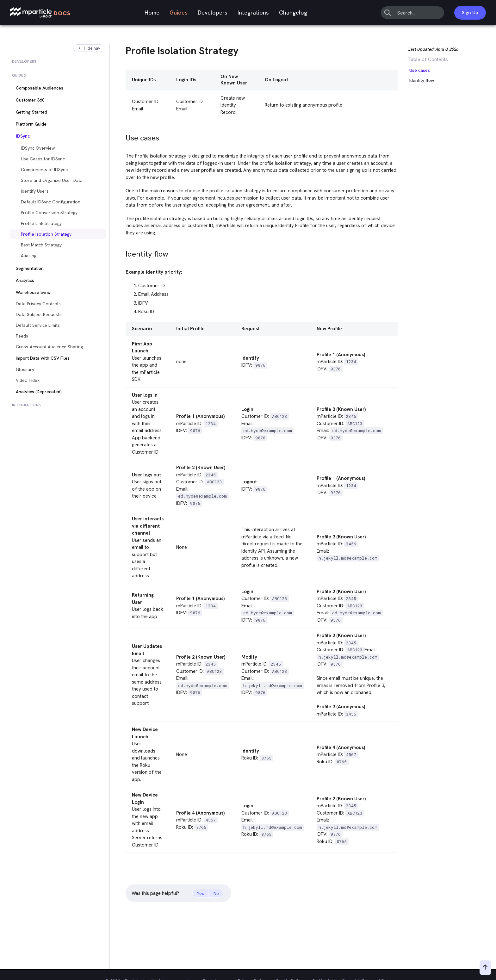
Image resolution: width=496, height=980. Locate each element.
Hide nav (89, 48)
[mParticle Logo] (40, 13)
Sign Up (470, 13)
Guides (179, 12)
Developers (213, 12)
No (216, 893)
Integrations (253, 12)
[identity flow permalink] (123, 252)
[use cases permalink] (123, 136)
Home (152, 12)
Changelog (293, 12)
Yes (200, 893)
